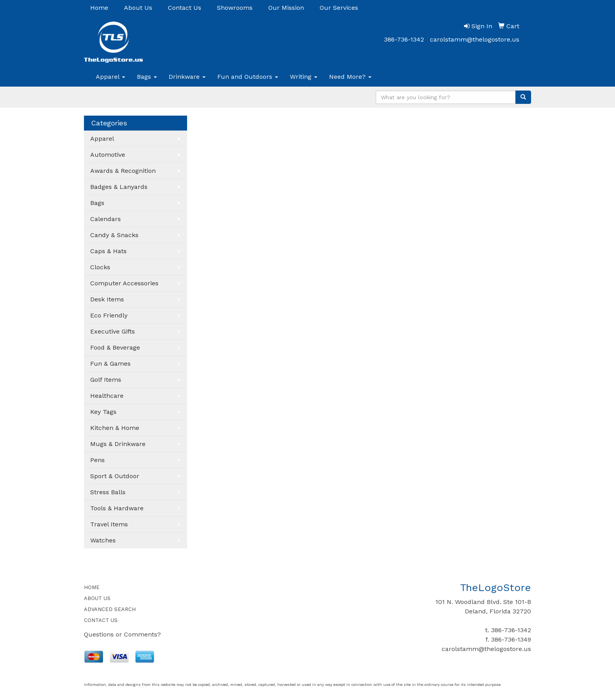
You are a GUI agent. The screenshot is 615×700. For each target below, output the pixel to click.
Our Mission (286, 8)
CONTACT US (101, 620)
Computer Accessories (124, 283)
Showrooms (235, 8)
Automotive (108, 155)
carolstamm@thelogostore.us (475, 39)
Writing (304, 77)
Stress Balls (108, 492)
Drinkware (187, 77)
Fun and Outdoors (248, 77)
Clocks (100, 267)
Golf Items (106, 380)
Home (99, 8)
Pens (97, 460)
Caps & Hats (108, 251)
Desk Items (107, 299)
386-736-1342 (404, 39)
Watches (103, 540)
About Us (138, 8)
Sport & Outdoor (115, 476)
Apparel (110, 77)
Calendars (106, 219)
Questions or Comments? (122, 634)
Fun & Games (110, 364)
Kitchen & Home (115, 428)
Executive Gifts (113, 331)
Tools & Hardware (117, 508)
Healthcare (107, 396)
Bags (147, 77)
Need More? (350, 77)
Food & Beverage (115, 347)
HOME (92, 587)
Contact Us (185, 8)
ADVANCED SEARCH (110, 609)
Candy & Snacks (114, 235)
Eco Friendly (109, 315)
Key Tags (103, 412)
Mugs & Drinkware (118, 444)
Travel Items (109, 524)
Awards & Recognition (123, 171)
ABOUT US (97, 598)
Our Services (339, 8)
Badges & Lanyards (119, 187)
